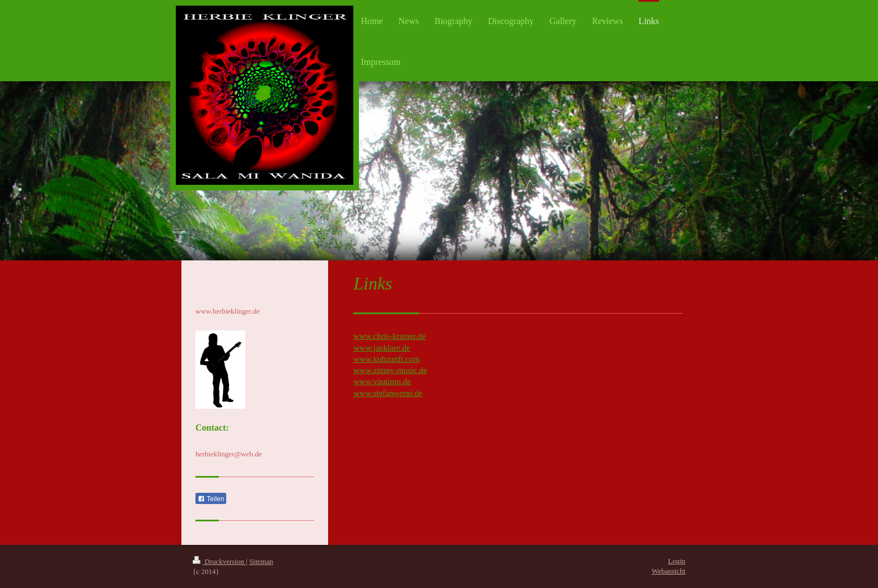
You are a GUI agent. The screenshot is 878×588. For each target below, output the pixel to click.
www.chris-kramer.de (389, 336)
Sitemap (261, 561)
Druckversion (219, 561)
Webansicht (669, 571)
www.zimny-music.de (390, 370)
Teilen (211, 499)
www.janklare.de (382, 348)
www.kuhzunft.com (386, 359)
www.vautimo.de (382, 381)
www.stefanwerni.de (388, 393)
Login (677, 561)
